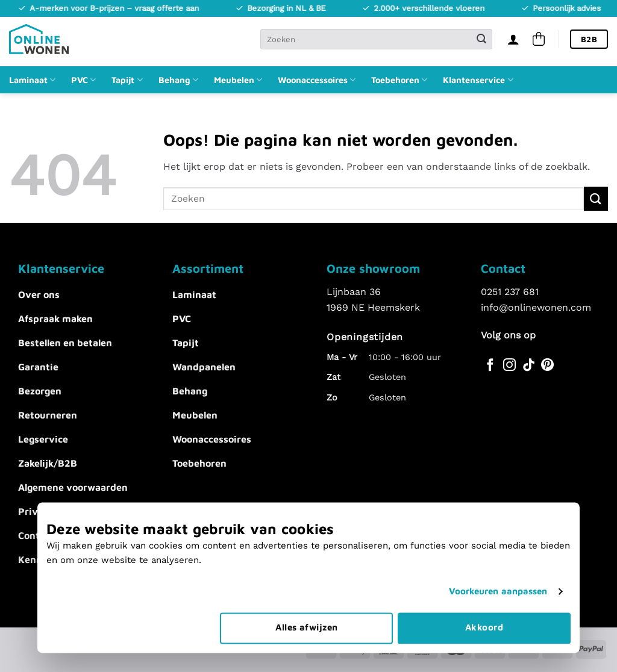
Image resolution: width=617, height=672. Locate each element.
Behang (178, 80)
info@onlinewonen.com (536, 307)
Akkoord (484, 623)
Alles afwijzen (306, 623)
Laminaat (32, 80)
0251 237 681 (510, 292)
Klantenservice (478, 80)
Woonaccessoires (317, 80)
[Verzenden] (481, 39)
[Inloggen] (513, 39)
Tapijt (127, 80)
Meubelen (238, 80)
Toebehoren (399, 80)
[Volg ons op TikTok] (529, 366)
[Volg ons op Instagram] (509, 366)
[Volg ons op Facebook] (490, 366)
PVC (83, 80)
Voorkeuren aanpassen (498, 587)
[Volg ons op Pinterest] (547, 366)
